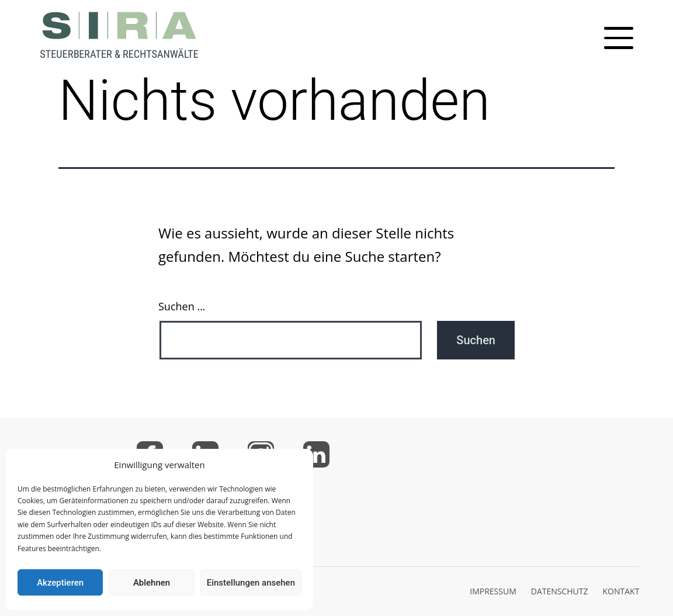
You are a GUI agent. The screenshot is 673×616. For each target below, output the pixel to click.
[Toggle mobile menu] (619, 38)
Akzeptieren (60, 583)
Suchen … (182, 306)
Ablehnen (152, 583)
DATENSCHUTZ (560, 591)
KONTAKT (621, 591)
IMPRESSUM (493, 591)
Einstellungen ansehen (251, 583)
